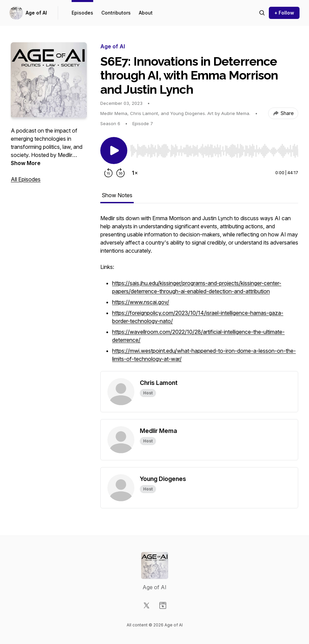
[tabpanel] (199, 293)
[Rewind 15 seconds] (108, 173)
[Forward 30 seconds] (121, 173)
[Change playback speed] (135, 173)
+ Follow (284, 13)
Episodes (82, 13)
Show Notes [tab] (117, 195)
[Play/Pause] (114, 151)
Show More (26, 163)
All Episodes (26, 179)
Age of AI (36, 13)
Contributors (116, 13)
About (146, 13)
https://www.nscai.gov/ (141, 302)
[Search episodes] (262, 13)
